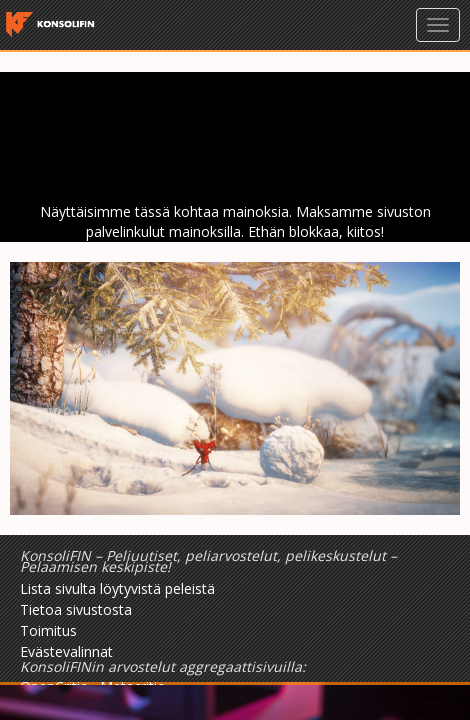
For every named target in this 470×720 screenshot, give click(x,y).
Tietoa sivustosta (76, 609)
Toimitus (48, 630)
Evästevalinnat (66, 651)
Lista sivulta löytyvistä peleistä (117, 588)
